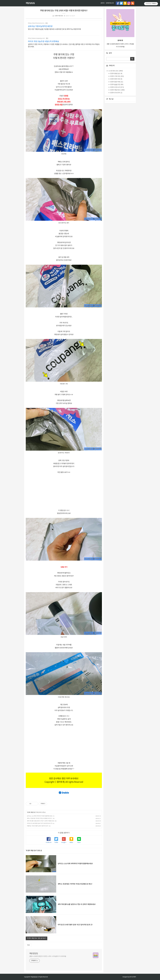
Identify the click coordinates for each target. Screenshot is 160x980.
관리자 (103, 3)
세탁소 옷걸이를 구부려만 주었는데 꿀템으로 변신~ (40, 818)
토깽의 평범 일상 (116, 74)
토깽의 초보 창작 (116, 93)
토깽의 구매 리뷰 (117, 76)
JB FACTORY (133, 977)
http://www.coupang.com (36, 38)
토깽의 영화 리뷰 (116, 79)
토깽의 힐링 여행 (116, 82)
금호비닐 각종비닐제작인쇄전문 (40, 26)
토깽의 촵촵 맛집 (117, 85)
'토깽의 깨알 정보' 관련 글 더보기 (37, 938)
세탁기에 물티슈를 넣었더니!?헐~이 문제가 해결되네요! (41, 821)
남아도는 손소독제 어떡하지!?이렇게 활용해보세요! (40, 816)
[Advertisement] (64, 491)
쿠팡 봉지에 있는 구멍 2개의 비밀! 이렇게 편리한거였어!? (64, 11)
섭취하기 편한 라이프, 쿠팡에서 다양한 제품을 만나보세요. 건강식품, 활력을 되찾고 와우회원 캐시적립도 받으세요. (64, 46)
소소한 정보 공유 (115, 71)
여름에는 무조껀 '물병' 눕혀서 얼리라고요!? (38, 826)
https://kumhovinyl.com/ (36, 23)
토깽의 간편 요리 (117, 87)
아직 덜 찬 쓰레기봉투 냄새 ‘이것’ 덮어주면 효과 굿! (40, 823)
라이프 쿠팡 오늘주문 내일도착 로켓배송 (43, 42)
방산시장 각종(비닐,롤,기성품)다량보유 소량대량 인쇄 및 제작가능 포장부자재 (54, 29)
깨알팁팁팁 (30, 3)
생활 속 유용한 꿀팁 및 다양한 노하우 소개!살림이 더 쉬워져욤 (48, 956)
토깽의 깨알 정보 (59, 16)
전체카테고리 (110, 3)
